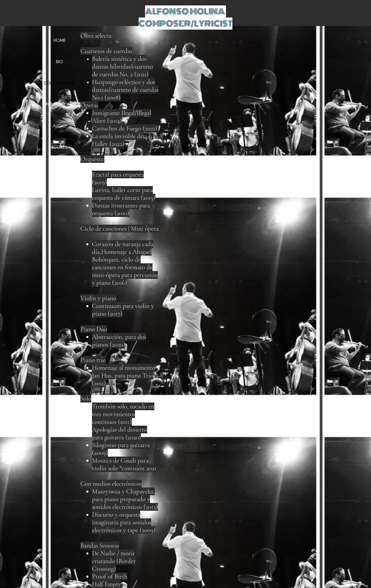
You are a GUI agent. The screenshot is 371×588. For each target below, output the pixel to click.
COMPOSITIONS (60, 83)
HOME (60, 40)
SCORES (59, 147)
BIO (59, 62)
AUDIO (59, 126)
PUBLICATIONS (59, 104)
